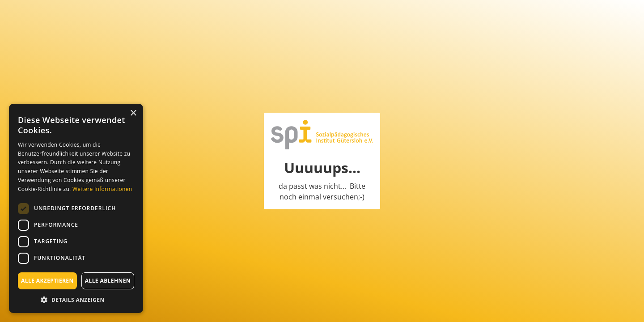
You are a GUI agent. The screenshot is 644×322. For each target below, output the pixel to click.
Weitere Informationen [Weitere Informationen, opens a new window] (102, 189)
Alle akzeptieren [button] (47, 281)
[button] (76, 300)
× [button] (133, 113)
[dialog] (76, 208)
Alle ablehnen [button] (108, 281)
